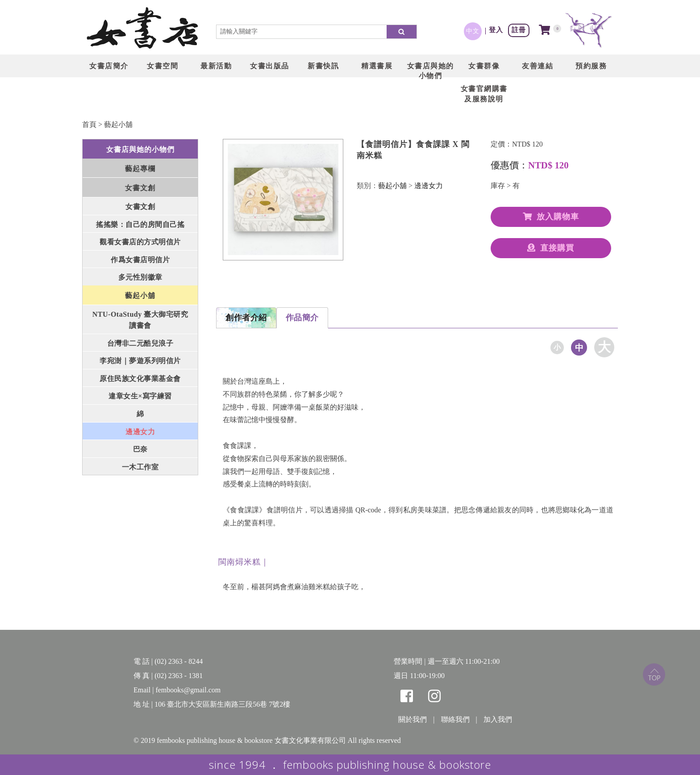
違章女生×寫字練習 (140, 396)
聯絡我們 (455, 719)
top (654, 674)
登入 (496, 30)
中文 (473, 31)
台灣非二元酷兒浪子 (140, 343)
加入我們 (498, 719)
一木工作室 (140, 467)
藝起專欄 (140, 169)
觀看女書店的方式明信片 (140, 242)
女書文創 (140, 188)
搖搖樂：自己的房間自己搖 (140, 224)
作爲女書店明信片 (140, 260)
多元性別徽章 (140, 277)
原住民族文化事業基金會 (140, 379)
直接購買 (551, 248)
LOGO (142, 29)
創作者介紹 (246, 318)
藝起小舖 (118, 124)
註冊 (519, 30)
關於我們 (412, 719)
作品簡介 (302, 318)
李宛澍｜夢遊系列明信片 (140, 361)
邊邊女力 (140, 432)
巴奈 (140, 449)
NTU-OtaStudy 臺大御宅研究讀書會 (140, 320)
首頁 (89, 124)
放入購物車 (551, 217)
